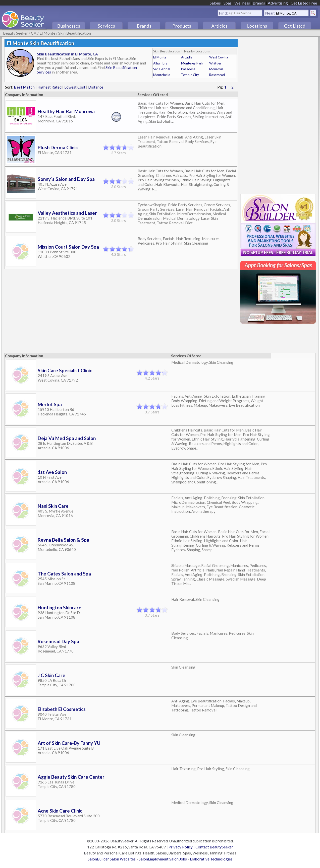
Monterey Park (192, 63)
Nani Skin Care (53, 506)
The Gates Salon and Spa (64, 574)
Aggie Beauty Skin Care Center (71, 777)
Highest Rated (49, 87)
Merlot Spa (50, 404)
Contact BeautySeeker (214, 847)
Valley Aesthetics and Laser (67, 213)
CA (34, 33)
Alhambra (160, 63)
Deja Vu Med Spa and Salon (67, 438)
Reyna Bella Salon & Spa (63, 540)
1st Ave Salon (52, 472)
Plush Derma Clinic (58, 147)
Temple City (190, 75)
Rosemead (217, 75)
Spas (228, 3)
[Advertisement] (278, 114)
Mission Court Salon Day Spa (68, 247)
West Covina (219, 57)
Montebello (162, 75)
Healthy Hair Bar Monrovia (66, 111)
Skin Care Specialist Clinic (65, 370)
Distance (96, 87)
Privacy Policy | (182, 847)
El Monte (47, 33)
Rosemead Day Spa (58, 641)
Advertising (278, 3)
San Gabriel (162, 69)
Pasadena (188, 69)
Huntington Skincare (60, 607)
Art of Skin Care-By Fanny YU (69, 743)
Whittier (215, 63)
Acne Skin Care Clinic (60, 811)
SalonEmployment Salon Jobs (163, 859)
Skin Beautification (75, 33)
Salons (215, 3)
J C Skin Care (51, 675)
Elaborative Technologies (211, 859)
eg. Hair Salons (240, 13)
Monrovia (216, 69)
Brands (259, 3)
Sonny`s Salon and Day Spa (66, 179)
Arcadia (187, 57)
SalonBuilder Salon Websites (112, 859)
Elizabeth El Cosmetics (62, 709)
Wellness (242, 3)
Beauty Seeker (15, 33)
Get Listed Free (304, 3)
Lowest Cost (75, 87)
